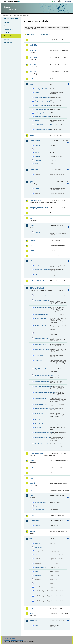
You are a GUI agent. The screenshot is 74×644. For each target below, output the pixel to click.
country (37, 625)
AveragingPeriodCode (41, 315)
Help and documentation (11, 19)
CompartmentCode (40, 355)
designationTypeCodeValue (42, 106)
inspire (32, 461)
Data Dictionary (18, 15)
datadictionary (35, 141)
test (31, 539)
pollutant (37, 275)
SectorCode (38, 420)
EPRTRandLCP (35, 201)
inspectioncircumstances (42, 270)
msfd (31, 495)
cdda (31, 84)
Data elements (8, 29)
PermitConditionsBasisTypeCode (42, 409)
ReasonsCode (39, 414)
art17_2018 (33, 72)
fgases (32, 225)
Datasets (6, 22)
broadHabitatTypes (40, 502)
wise (31, 613)
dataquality (34, 170)
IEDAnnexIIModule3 (37, 288)
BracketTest (38, 547)
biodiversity (34, 79)
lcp (31, 490)
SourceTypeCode (40, 424)
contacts (37, 145)
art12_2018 (33, 50)
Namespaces (8, 43)
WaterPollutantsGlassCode (42, 438)
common (33, 135)
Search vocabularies (32, 34)
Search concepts (46, 34)
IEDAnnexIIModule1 (37, 281)
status (37, 164)
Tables (6, 26)
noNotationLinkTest (41, 568)
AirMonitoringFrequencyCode (42, 295)
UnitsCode (38, 428)
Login (55, 1)
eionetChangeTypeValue (42, 109)
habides (32, 251)
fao (31, 218)
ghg (31, 246)
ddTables (37, 153)
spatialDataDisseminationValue (42, 125)
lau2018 (32, 483)
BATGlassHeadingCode (42, 338)
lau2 (31, 478)
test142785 (38, 575)
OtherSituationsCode (41, 399)
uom (31, 608)
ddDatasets (38, 149)
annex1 (37, 266)
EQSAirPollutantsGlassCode (42, 369)
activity (37, 189)
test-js (37, 571)
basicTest (38, 543)
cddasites (38, 93)
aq (30, 40)
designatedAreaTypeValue (42, 97)
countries (38, 232)
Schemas (6, 32)
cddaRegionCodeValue (41, 89)
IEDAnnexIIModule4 (37, 453)
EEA (11, 1)
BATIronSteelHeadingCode (42, 349)
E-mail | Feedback (9, 638)
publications (34, 521)
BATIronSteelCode (40, 344)
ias (31, 256)
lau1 (31, 473)
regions (37, 120)
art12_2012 (33, 45)
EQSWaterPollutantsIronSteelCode (42, 392)
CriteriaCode (38, 361)
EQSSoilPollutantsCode (42, 381)
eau (36, 555)
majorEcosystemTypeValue (42, 117)
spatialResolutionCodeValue (42, 130)
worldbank (33, 621)
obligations (38, 160)
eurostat (33, 213)
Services (6, 39)
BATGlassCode (39, 333)
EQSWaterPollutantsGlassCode (42, 386)
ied (31, 261)
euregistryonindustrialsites (39, 208)
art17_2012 (33, 65)
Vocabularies (8, 36)
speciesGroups (39, 510)
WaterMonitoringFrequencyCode (42, 433)
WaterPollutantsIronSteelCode (42, 444)
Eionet (11, 15)
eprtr (31, 182)
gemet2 (32, 241)
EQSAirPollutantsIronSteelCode (42, 375)
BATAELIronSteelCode (41, 326)
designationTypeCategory (42, 101)
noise (32, 516)
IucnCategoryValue (40, 113)
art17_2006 (33, 57)
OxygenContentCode (41, 405)
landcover (33, 468)
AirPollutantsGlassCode (42, 300)
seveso (32, 531)
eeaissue (37, 156)
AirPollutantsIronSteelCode (42, 307)
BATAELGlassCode (40, 319)
